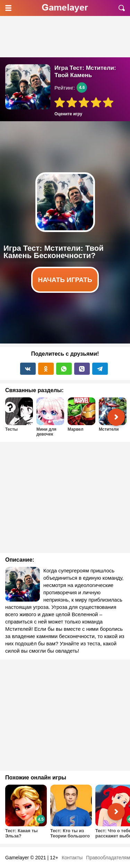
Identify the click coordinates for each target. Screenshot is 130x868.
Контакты (72, 858)
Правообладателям (108, 858)
